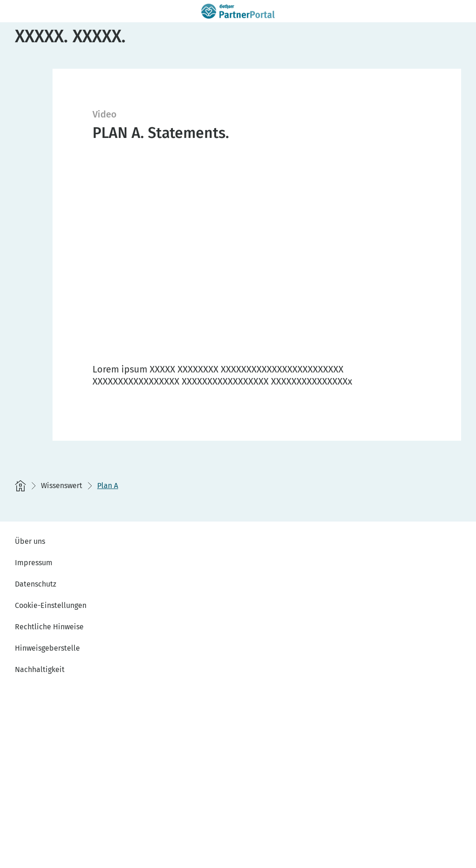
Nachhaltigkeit (40, 669)
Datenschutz (36, 584)
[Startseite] (20, 486)
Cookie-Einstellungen (51, 605)
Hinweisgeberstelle (47, 648)
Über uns (30, 541)
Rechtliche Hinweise (49, 627)
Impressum (34, 563)
